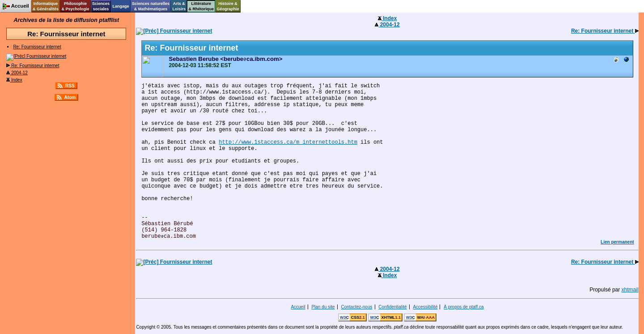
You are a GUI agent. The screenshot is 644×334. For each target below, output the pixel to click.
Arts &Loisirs (179, 6)
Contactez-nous (356, 307)
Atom (70, 97)
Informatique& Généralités (46, 6)
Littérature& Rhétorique (201, 6)
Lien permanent (617, 242)
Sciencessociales (101, 6)
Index (14, 80)
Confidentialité (392, 307)
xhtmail (630, 290)
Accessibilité (425, 307)
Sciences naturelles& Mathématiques (151, 6)
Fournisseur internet (36, 56)
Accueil (298, 307)
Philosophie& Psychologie (75, 6)
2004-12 (17, 73)
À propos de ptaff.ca (464, 307)
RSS (70, 86)
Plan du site (323, 307)
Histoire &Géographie (228, 6)
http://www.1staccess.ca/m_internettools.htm (288, 142)
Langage (121, 6)
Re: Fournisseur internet (37, 47)
